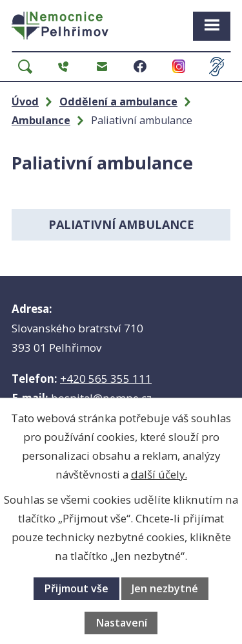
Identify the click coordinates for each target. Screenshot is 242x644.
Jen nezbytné (165, 588)
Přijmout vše (76, 588)
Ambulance (41, 120)
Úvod (25, 102)
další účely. (159, 474)
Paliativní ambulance (121, 224)
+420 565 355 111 (106, 379)
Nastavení (121, 623)
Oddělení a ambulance (118, 102)
